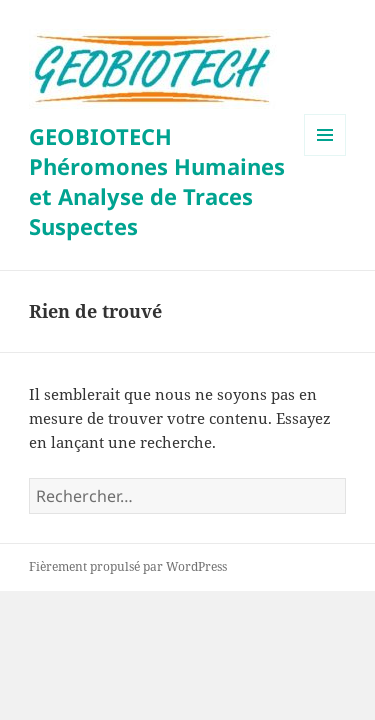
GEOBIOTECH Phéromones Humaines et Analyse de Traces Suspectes (157, 181)
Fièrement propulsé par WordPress (128, 566)
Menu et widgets (325, 155)
